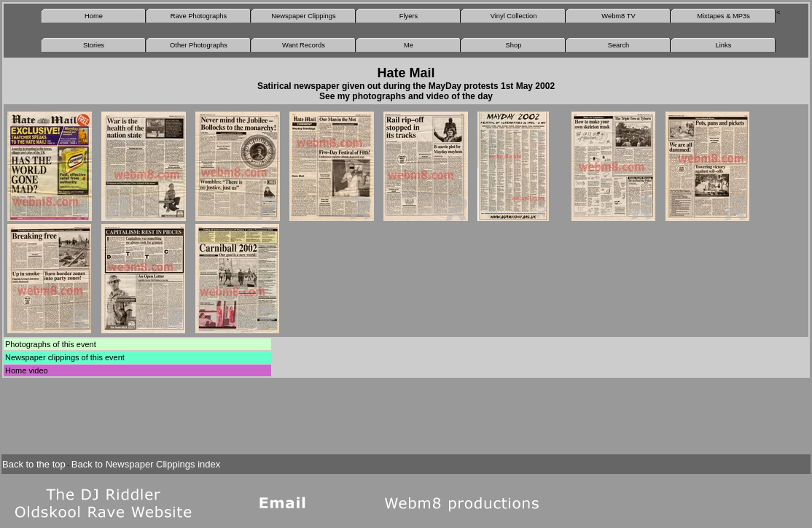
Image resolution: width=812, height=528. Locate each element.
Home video (27, 370)
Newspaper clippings (42, 357)
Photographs (28, 344)
